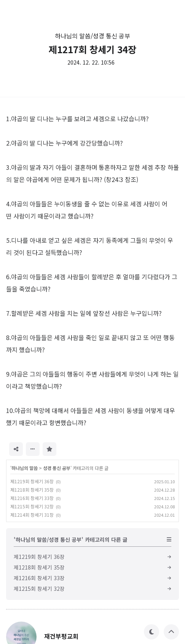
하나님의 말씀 (25, 468)
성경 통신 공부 (57, 468)
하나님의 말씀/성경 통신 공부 (92, 36)
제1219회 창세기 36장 (32, 481)
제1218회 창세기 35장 (32, 490)
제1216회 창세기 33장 (32, 498)
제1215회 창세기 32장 (32, 506)
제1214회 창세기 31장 (32, 515)
